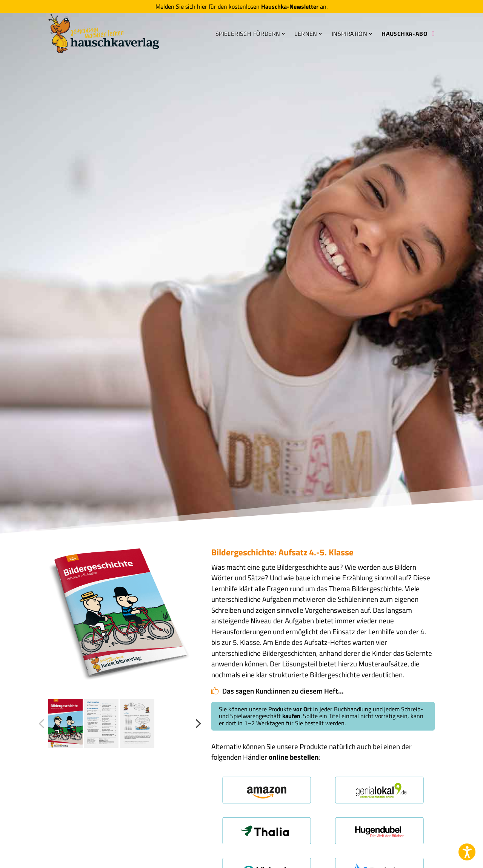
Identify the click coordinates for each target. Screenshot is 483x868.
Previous (43, 723)
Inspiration (349, 34)
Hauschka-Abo (404, 34)
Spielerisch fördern (248, 34)
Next (196, 723)
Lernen (306, 34)
